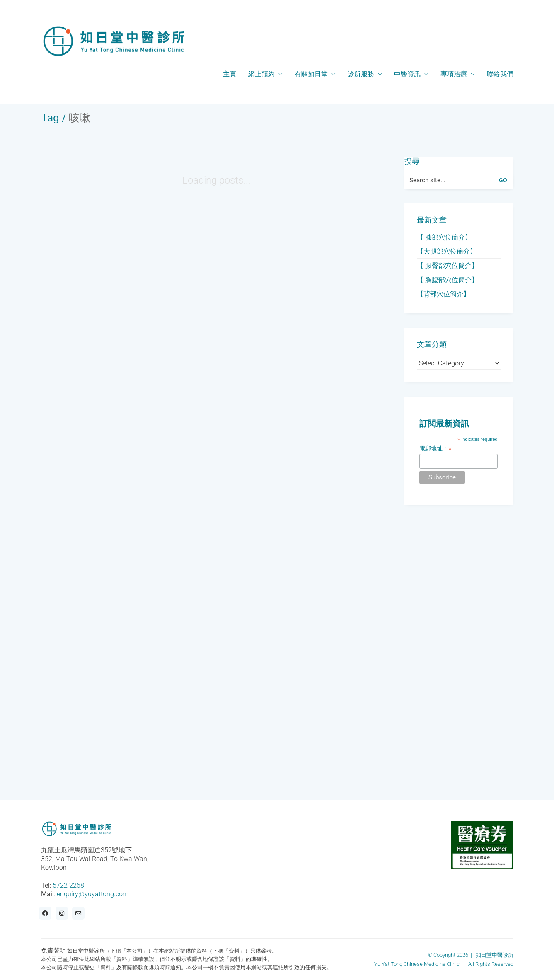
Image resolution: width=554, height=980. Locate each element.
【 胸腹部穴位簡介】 (448, 280)
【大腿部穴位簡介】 (447, 251)
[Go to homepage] (114, 41)
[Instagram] (62, 913)
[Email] (78, 913)
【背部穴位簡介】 (443, 294)
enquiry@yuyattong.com (93, 894)
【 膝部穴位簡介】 (444, 237)
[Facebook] (45, 913)
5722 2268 (68, 885)
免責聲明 (53, 951)
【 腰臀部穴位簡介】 (448, 265)
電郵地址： (435, 449)
